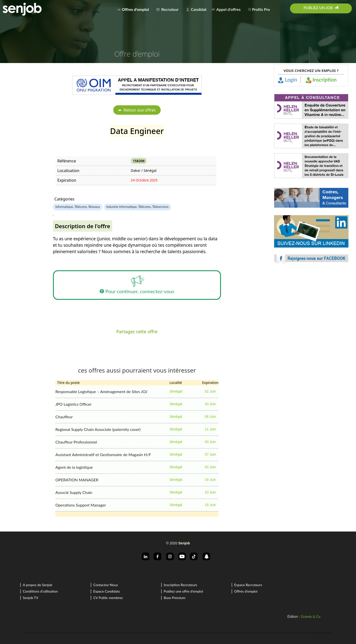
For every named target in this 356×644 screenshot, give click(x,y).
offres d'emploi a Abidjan (299, 633)
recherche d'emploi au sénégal (37, 633)
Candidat (196, 9)
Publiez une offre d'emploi (183, 591)
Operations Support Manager (81, 505)
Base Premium (175, 598)
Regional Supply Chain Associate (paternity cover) (98, 429)
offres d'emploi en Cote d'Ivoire (245, 633)
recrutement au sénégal (113, 633)
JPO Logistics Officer (73, 404)
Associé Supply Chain (74, 492)
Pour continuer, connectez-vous (137, 285)
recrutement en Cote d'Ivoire (274, 633)
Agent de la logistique (74, 467)
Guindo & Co (311, 616)
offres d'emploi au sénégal (90, 633)
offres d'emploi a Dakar (136, 633)
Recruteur (167, 9)
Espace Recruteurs (248, 585)
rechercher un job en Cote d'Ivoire (215, 633)
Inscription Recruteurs (180, 585)
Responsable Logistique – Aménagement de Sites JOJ (101, 391)
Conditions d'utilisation (40, 591)
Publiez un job (321, 8)
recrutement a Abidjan (321, 633)
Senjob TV (31, 598)
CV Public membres (108, 598)
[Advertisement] (311, 311)
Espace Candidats (107, 591)
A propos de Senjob (37, 585)
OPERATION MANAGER (77, 480)
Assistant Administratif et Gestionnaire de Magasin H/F (103, 455)
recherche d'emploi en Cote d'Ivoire (183, 633)
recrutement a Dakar (157, 633)
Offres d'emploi (246, 591)
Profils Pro (259, 9)
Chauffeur (64, 417)
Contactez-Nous (106, 585)
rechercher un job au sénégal (64, 633)
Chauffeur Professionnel (76, 442)
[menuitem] (134, 8)
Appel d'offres (226, 9)
